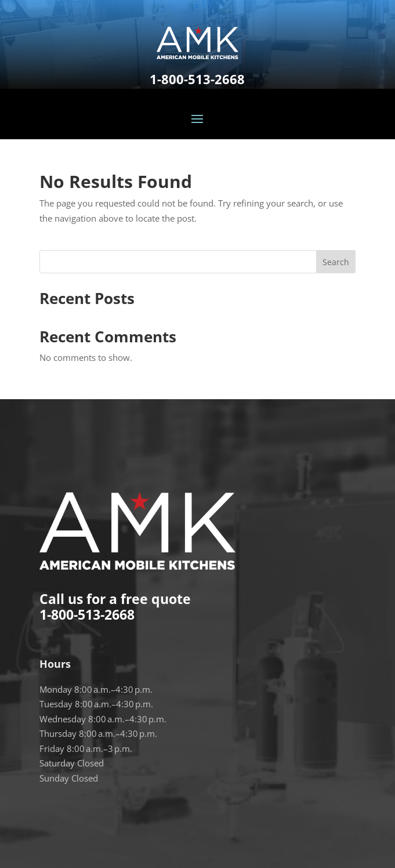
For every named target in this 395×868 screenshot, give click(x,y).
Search (336, 262)
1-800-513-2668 (197, 79)
